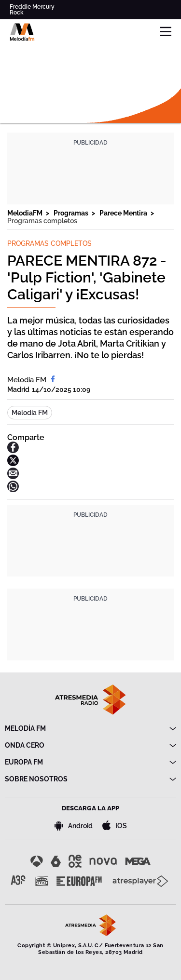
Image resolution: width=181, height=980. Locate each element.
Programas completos (42, 221)
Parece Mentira (124, 213)
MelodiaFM (26, 213)
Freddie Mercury (32, 7)
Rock (17, 13)
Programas (72, 213)
